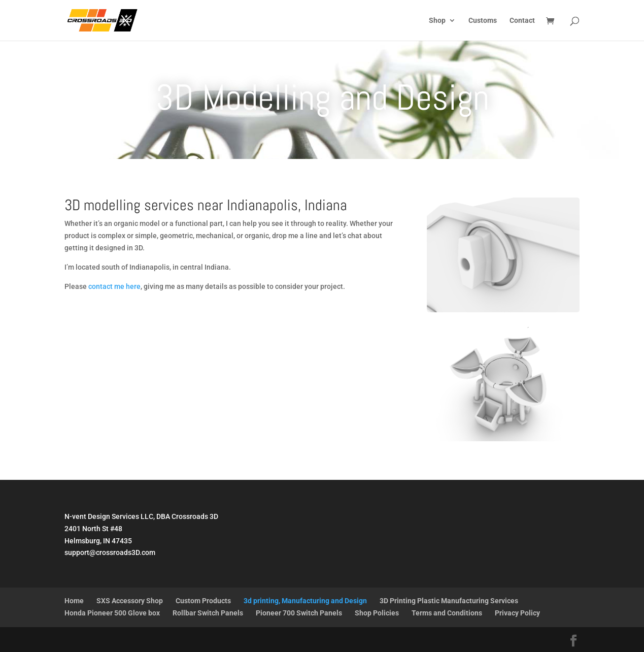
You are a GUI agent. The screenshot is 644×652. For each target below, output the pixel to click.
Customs (483, 21)
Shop (437, 21)
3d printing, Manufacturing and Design (305, 601)
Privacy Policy (517, 613)
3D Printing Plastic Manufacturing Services (449, 601)
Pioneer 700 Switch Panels (299, 613)
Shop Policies (377, 613)
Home (74, 601)
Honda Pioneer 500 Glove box (112, 613)
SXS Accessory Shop (130, 601)
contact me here (114, 286)
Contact (522, 21)
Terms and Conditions (447, 613)
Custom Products (203, 601)
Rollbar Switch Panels (208, 613)
